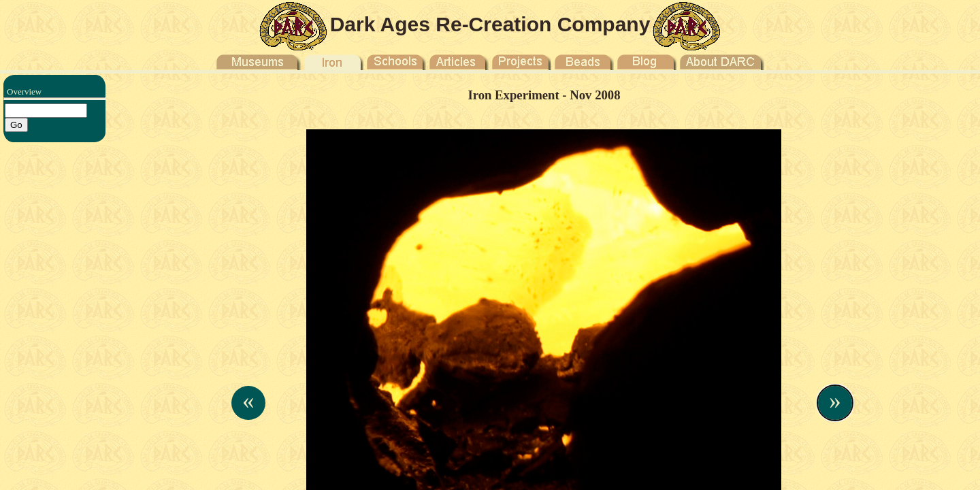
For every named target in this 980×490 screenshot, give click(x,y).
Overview (24, 92)
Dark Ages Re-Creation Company (490, 24)
